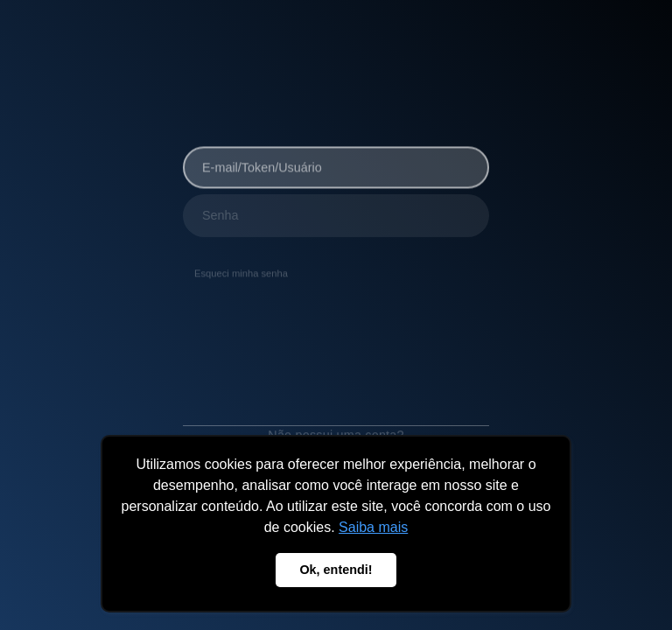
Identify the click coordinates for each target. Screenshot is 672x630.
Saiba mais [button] (373, 527)
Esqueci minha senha (241, 271)
